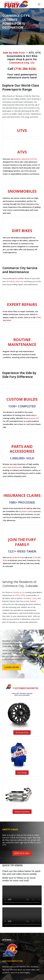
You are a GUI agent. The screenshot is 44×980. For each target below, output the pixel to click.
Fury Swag (22, 773)
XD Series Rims (22, 733)
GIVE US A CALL (22, 853)
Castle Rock (16, 557)
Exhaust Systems (22, 812)
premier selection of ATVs (25, 159)
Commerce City (19, 592)
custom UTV (34, 418)
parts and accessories (12, 467)
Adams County (31, 598)
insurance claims (26, 511)
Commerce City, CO (22, 63)
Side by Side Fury (14, 52)
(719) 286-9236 (25, 69)
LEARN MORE (12, 667)
